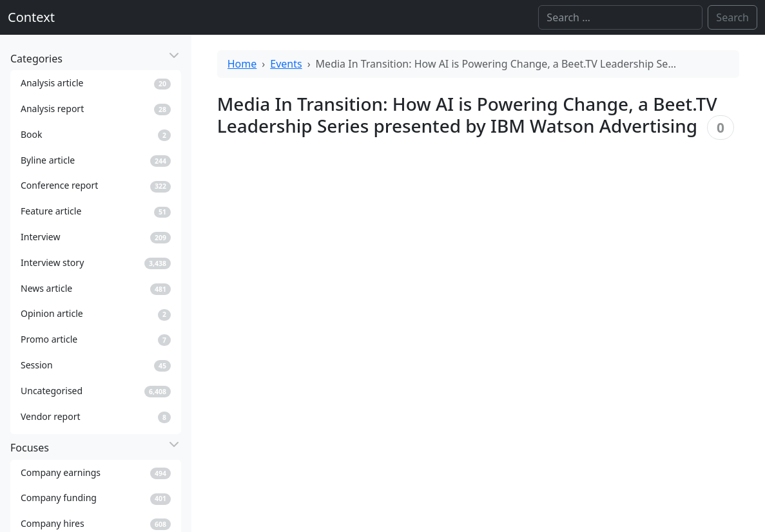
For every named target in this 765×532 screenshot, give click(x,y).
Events (286, 64)
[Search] (620, 17)
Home (242, 64)
